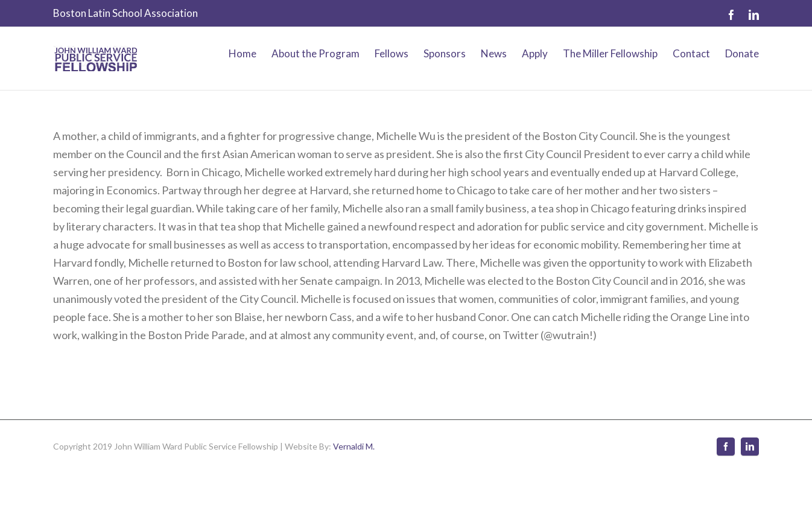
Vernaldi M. (354, 446)
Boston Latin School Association (125, 13)
